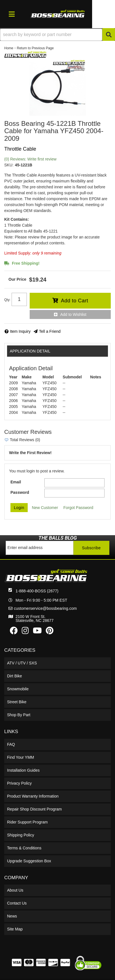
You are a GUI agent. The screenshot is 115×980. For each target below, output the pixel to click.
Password (20, 492)
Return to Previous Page (35, 48)
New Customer (45, 508)
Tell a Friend (50, 331)
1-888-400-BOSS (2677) (37, 591)
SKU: (9, 165)
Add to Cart (74, 301)
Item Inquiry (20, 331)
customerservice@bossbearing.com (45, 608)
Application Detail (30, 351)
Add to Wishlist (73, 314)
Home (9, 48)
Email (16, 482)
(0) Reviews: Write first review (30, 159)
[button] (57, 34)
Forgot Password (78, 508)
